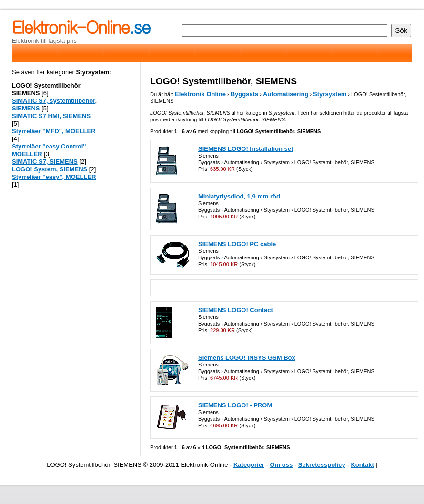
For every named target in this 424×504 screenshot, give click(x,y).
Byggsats (245, 94)
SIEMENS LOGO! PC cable (237, 244)
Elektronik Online (200, 94)
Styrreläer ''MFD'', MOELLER (54, 131)
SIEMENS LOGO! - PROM (235, 405)
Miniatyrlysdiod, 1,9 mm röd (239, 196)
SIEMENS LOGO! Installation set (246, 149)
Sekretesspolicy (322, 465)
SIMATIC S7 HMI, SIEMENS (51, 116)
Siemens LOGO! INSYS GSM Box (247, 358)
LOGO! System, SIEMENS (50, 169)
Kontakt (362, 465)
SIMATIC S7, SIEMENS (45, 162)
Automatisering (286, 94)
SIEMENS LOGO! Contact (236, 310)
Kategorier (249, 465)
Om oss (282, 465)
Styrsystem (330, 94)
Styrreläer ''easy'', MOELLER (54, 177)
